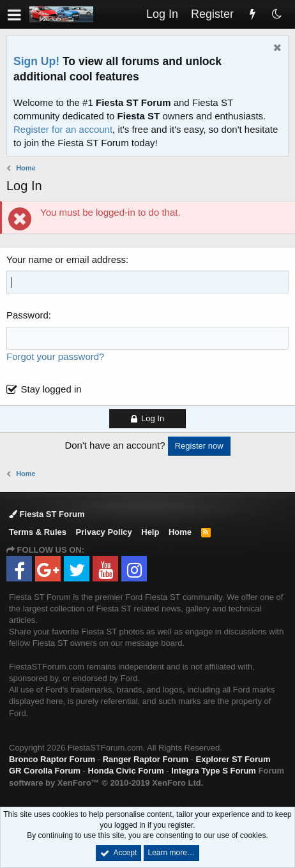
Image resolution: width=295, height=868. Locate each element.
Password (27, 315)
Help (150, 532)
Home (180, 532)
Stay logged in (51, 389)
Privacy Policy (104, 532)
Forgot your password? (55, 356)
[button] (14, 14)
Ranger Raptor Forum (146, 759)
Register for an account (63, 129)
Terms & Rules (38, 532)
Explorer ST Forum (233, 759)
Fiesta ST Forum (47, 514)
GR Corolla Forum (45, 771)
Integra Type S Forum (214, 771)
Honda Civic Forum (126, 771)
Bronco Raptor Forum (52, 759)
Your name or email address (66, 259)
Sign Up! (36, 61)
